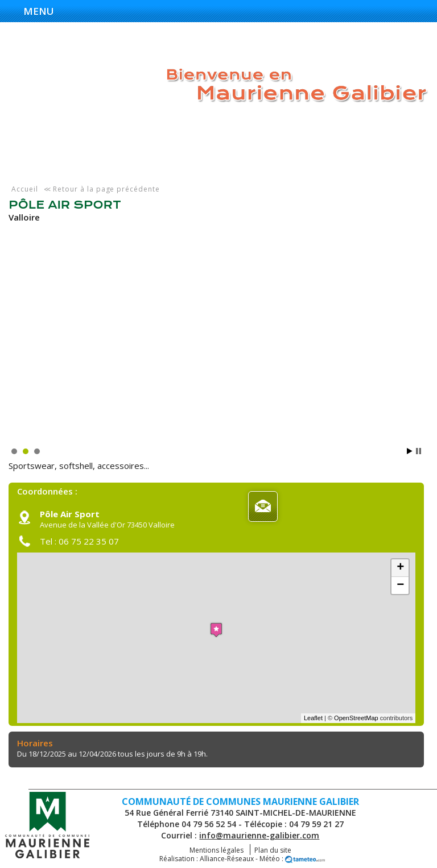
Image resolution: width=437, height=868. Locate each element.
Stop (419, 451)
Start (410, 451)
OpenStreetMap (356, 718)
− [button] (400, 585)
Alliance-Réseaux (227, 859)
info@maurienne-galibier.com (259, 835)
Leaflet (313, 718)
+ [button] (400, 568)
